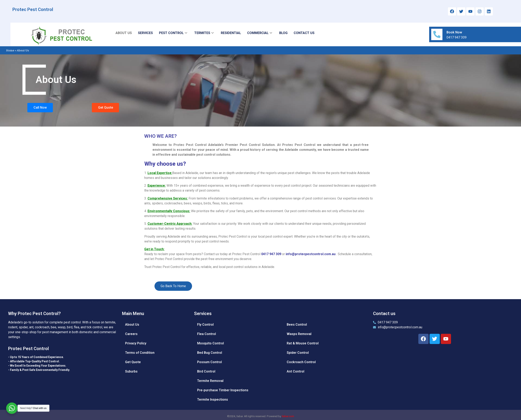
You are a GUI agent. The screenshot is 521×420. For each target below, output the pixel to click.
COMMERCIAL (260, 33)
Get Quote (133, 362)
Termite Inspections (213, 400)
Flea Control (207, 334)
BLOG (283, 33)
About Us (132, 325)
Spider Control (298, 353)
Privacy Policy (136, 343)
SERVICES (145, 33)
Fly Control (205, 325)
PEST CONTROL (174, 33)
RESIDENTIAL (231, 33)
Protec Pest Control (33, 9)
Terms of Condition (140, 353)
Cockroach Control (301, 362)
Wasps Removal (299, 334)
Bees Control (297, 325)
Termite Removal (210, 381)
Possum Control (209, 362)
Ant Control (295, 371)
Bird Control (206, 371)
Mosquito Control (211, 343)
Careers (131, 334)
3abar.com (288, 416)
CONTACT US (304, 33)
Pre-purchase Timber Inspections (223, 390)
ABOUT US (124, 33)
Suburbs (131, 371)
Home (10, 50)
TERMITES (204, 33)
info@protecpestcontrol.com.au (311, 254)
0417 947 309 (272, 254)
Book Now (454, 32)
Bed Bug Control (210, 353)
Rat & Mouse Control (303, 343)
